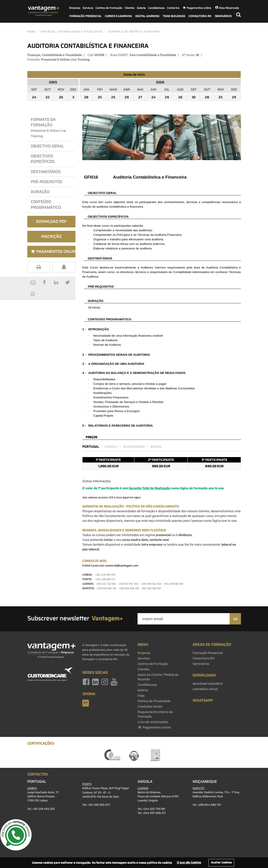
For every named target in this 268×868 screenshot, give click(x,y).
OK (235, 619)
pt (86, 703)
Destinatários (46, 172)
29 (127, 97)
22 (48, 97)
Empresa (75, 8)
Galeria (141, 8)
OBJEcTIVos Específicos (43, 159)
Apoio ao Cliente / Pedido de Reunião (158, 677)
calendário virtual (205, 689)
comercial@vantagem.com (122, 566)
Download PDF (51, 221)
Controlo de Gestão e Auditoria (134, 32)
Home (32, 32)
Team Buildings (174, 16)
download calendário (208, 684)
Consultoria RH (200, 16)
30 (194, 97)
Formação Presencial (85, 16)
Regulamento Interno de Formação (155, 714)
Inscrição (51, 236)
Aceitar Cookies (221, 862)
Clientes (130, 8)
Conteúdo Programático (46, 204)
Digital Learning (147, 16)
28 (86, 97)
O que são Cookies (189, 862)
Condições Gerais (150, 706)
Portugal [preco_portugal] (91, 447)
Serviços (88, 8)
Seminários (223, 16)
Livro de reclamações (153, 722)
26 (61, 97)
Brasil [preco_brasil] (156, 447)
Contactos (173, 8)
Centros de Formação (109, 8)
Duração (41, 192)
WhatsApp (203, 700)
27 (140, 97)
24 (34, 97)
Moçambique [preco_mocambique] (134, 447)
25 (100, 97)
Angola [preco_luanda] (111, 447)
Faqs (141, 696)
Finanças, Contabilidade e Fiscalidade (72, 32)
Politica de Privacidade (154, 701)
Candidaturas (156, 8)
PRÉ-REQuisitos (46, 182)
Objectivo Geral (47, 146)
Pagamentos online (154, 727)
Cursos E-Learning (118, 16)
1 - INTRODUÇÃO (96, 329)
